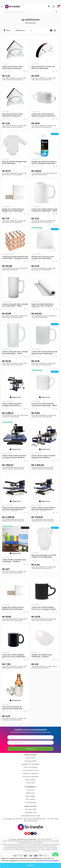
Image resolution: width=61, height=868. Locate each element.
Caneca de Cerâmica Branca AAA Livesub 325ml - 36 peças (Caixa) (15, 258)
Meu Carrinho (31, 799)
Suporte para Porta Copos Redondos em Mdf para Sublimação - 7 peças (12, 115)
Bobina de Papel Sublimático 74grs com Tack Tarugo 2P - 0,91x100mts (43, 305)
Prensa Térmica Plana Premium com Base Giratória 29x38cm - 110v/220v (14, 457)
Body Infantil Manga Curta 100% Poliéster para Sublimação (44, 556)
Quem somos (31, 758)
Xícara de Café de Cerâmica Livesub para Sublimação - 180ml (44, 405)
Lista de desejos (31, 802)
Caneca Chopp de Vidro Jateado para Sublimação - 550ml (15, 305)
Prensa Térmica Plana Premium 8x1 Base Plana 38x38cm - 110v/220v (43, 457)
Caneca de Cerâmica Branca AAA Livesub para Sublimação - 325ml (44, 210)
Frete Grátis (30, 783)
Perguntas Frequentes (31, 774)
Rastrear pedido (31, 761)
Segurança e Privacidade (30, 764)
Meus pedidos (31, 796)
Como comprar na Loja (31, 770)
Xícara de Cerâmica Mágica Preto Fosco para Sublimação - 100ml (14, 656)
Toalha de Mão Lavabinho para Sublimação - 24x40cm (14, 561)
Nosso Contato (30, 780)
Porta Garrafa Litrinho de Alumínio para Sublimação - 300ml (13, 708)
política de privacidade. (49, 861)
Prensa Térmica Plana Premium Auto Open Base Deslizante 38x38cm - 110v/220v (43, 509)
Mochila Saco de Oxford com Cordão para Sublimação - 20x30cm (43, 258)
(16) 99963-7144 (31, 813)
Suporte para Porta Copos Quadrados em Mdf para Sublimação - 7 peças (12, 68)
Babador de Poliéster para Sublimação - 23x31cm (42, 656)
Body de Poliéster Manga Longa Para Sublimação (14, 163)
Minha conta (30, 793)
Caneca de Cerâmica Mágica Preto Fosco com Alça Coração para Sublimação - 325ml (44, 608)
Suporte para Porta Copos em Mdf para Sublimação (43, 67)
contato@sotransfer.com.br (31, 816)
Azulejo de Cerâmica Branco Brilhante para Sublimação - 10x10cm (13, 608)
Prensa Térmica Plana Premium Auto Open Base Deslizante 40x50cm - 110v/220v (14, 509)
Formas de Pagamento (31, 777)
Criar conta (30, 790)
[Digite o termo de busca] (28, 12)
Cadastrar (30, 749)
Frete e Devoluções (31, 767)
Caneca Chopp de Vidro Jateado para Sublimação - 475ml (15, 353)
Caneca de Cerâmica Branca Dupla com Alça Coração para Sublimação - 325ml (43, 115)
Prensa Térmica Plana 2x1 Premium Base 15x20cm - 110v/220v (12, 405)
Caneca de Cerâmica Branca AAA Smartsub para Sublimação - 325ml (44, 353)
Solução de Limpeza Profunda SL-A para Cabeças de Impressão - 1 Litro (44, 163)
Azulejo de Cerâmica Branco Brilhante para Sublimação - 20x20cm (13, 210)
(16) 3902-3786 (31, 810)
